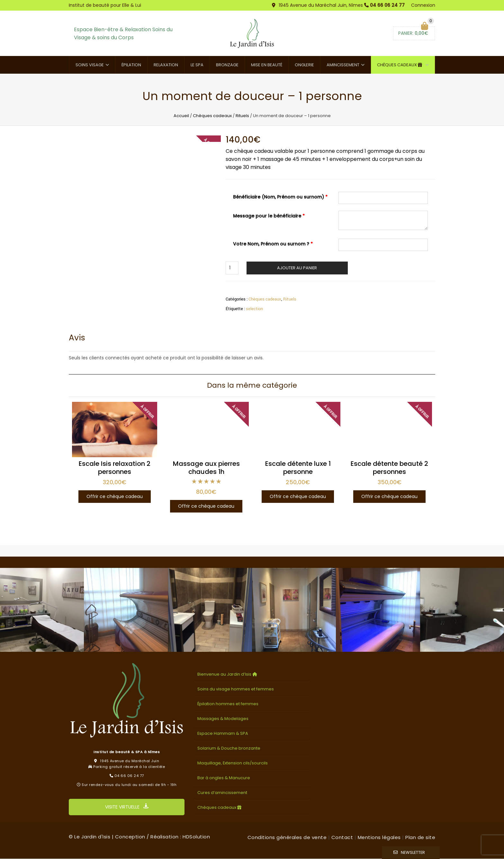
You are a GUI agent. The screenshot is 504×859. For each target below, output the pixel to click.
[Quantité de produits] (232, 268)
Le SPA (197, 65)
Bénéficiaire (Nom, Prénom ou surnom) (280, 197)
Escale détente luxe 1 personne (298, 468)
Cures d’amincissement (222, 793)
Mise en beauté (267, 65)
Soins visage (90, 65)
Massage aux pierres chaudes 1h (206, 468)
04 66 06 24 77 (387, 5)
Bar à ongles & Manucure (224, 778)
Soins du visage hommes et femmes (236, 689)
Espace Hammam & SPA (223, 734)
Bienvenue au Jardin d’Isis (228, 674)
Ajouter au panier (297, 268)
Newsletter (413, 852)
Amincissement (343, 65)
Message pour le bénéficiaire (269, 216)
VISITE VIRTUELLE (127, 807)
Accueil (181, 116)
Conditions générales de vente (287, 838)
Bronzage (227, 65)
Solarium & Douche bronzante (229, 748)
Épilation (131, 65)
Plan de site (420, 838)
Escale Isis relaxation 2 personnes (115, 468)
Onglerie (304, 65)
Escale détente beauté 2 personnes (389, 468)
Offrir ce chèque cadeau (115, 497)
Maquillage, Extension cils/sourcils (233, 763)
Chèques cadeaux (400, 65)
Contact (342, 838)
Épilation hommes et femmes (228, 704)
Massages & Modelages (223, 719)
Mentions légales (379, 838)
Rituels (242, 116)
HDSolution (196, 837)
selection (254, 309)
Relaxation (166, 65)
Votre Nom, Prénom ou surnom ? (273, 244)
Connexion (423, 5)
